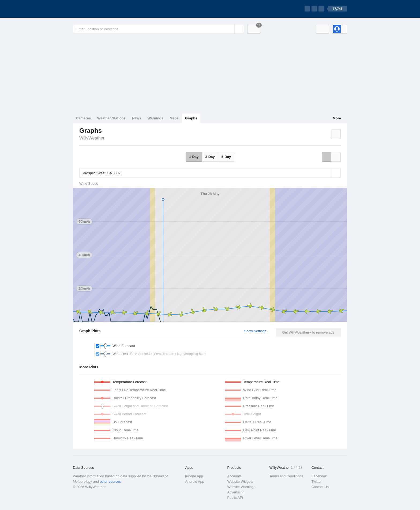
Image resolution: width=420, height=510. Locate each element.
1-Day (194, 157)
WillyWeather (92, 138)
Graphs (191, 118)
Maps (174, 118)
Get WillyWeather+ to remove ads (308, 332)
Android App (195, 481)
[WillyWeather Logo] (98, 9)
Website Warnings (241, 487)
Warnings (155, 118)
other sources (110, 481)
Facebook (319, 476)
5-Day (226, 157)
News (137, 118)
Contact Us (320, 487)
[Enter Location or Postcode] (158, 29)
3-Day (210, 157)
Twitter (317, 481)
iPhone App (194, 476)
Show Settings (255, 331)
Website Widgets (240, 481)
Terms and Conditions (286, 476)
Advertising (236, 492)
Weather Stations (111, 118)
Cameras (83, 118)
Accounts (234, 476)
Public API (235, 498)
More (337, 118)
